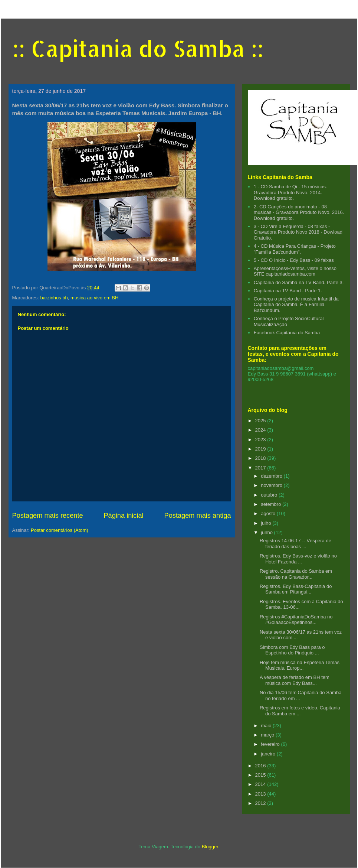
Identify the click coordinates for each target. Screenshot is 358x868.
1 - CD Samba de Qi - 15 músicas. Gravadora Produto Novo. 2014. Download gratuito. (290, 192)
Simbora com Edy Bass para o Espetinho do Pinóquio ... (292, 650)
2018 (261, 458)
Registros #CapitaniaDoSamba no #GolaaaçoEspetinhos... (296, 620)
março (268, 735)
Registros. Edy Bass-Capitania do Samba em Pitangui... (296, 589)
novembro (272, 485)
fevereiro (271, 744)
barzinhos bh (54, 298)
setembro (272, 504)
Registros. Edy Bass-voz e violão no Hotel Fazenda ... (298, 559)
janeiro (269, 754)
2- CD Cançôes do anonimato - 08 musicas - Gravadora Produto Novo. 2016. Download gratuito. (299, 212)
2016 (261, 766)
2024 (261, 430)
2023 (261, 440)
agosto (269, 513)
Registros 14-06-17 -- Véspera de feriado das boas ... (295, 544)
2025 (261, 421)
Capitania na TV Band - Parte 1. (288, 291)
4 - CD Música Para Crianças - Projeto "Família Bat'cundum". (295, 249)
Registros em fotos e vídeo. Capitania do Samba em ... (300, 711)
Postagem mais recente (48, 516)
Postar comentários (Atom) (60, 530)
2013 (261, 794)
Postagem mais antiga (198, 516)
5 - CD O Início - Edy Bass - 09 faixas (294, 260)
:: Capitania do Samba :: (138, 48)
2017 (261, 468)
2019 (261, 449)
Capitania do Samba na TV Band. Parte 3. (299, 282)
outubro (270, 495)
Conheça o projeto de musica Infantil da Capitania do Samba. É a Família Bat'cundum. (296, 305)
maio (267, 726)
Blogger (210, 847)
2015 (261, 775)
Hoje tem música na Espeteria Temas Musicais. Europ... (300, 665)
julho (267, 523)
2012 (261, 803)
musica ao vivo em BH (94, 298)
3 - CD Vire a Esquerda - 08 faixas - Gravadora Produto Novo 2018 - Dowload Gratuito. (298, 232)
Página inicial (123, 516)
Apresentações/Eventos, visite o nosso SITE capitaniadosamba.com (295, 271)
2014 (261, 784)
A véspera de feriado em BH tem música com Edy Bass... (295, 680)
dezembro (272, 476)
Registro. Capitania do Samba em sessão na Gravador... (296, 574)
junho (267, 532)
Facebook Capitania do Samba (287, 333)
